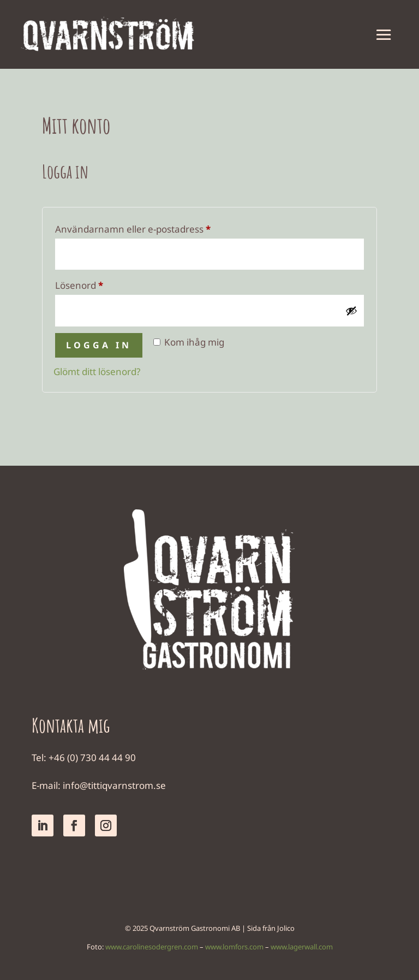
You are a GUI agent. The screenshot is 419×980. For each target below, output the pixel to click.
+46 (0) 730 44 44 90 (92, 758)
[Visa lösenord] (351, 311)
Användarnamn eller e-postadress (160, 228)
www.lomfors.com (234, 947)
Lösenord (106, 284)
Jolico (286, 928)
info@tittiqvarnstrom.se (114, 785)
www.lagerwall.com (302, 947)
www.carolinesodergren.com (152, 947)
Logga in (99, 345)
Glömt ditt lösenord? (97, 372)
